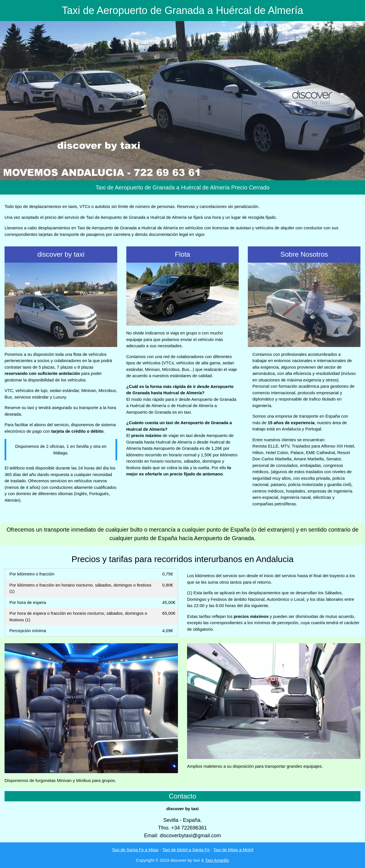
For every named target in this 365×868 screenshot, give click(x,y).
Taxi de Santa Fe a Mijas (135, 850)
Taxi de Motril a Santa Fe (186, 850)
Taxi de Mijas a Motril (233, 850)
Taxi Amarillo (217, 860)
